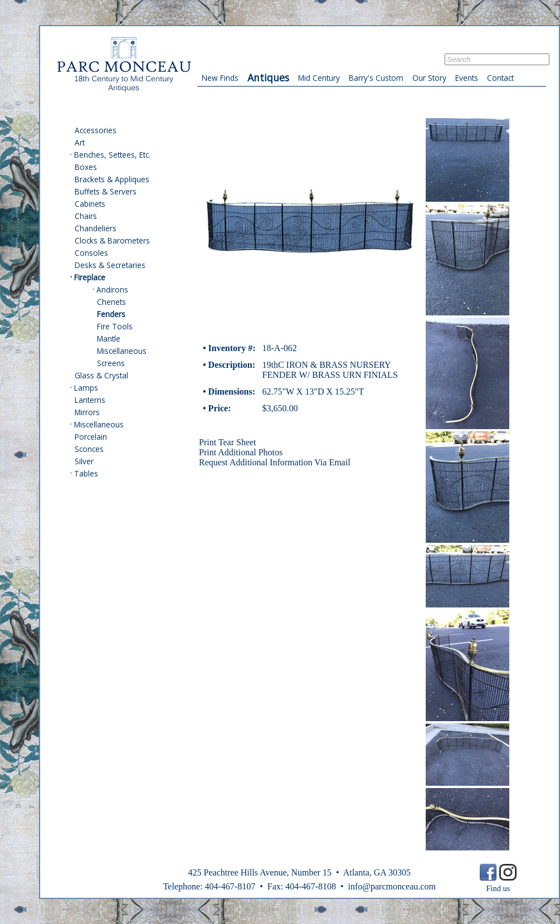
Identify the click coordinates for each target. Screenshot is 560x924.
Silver (84, 461)
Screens (111, 363)
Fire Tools (115, 326)
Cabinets (90, 204)
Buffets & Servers (106, 191)
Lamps (86, 388)
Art (80, 142)
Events (467, 78)
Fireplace (90, 277)
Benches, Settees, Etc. (112, 155)
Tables (86, 473)
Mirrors (87, 412)
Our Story (429, 78)
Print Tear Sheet (228, 442)
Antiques (268, 77)
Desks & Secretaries (110, 265)
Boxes (86, 167)
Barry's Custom (376, 78)
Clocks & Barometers (112, 240)
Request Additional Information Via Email (275, 462)
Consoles (91, 253)
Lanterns (90, 400)
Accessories (96, 130)
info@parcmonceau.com (391, 886)
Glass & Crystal (101, 375)
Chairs (86, 216)
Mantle (109, 339)
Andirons (112, 290)
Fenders (111, 314)
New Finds (220, 78)
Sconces (89, 449)
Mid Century (319, 78)
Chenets (111, 302)
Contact (500, 78)
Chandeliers (96, 228)
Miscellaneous (122, 351)
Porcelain (91, 437)
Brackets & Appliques (112, 179)
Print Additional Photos (241, 452)
